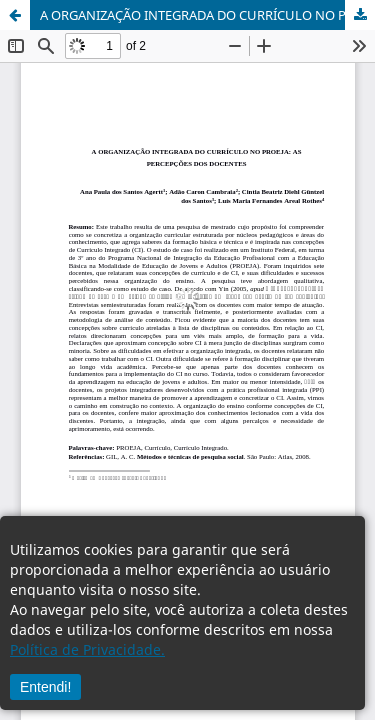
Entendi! (45, 687)
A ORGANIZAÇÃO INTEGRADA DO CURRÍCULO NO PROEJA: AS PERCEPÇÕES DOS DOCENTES (207, 15)
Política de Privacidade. (87, 649)
